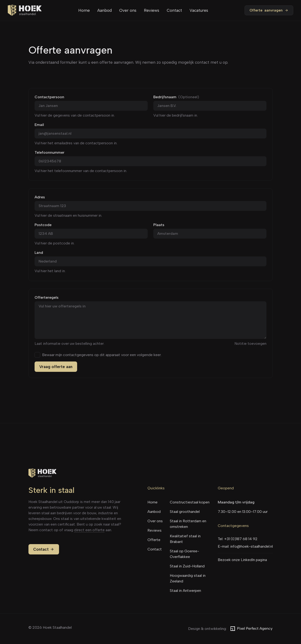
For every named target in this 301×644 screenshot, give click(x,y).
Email (39, 125)
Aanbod (105, 10)
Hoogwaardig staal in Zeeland (188, 578)
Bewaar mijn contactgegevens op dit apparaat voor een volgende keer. (102, 355)
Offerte (269, 10)
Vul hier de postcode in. (55, 243)
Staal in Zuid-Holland (187, 566)
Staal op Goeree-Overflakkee (184, 554)
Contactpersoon (49, 97)
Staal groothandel (185, 512)
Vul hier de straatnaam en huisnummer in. (68, 215)
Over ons (128, 10)
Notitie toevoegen (250, 344)
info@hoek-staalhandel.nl (251, 546)
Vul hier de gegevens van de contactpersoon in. (75, 115)
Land (39, 253)
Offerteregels (47, 297)
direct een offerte (89, 530)
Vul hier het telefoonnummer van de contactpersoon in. (81, 171)
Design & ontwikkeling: (230, 629)
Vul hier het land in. (50, 271)
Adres (40, 197)
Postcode (43, 225)
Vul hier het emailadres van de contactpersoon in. (76, 143)
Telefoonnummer (50, 152)
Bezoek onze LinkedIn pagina (242, 560)
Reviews (152, 10)
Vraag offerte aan (56, 367)
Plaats (159, 225)
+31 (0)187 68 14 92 (241, 539)
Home (84, 10)
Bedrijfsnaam (176, 97)
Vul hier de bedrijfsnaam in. (176, 115)
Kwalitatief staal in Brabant (185, 539)
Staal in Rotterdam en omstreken (188, 524)
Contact (174, 10)
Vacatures (199, 10)
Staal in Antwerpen (185, 591)
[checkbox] (37, 355)
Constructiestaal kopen (190, 502)
